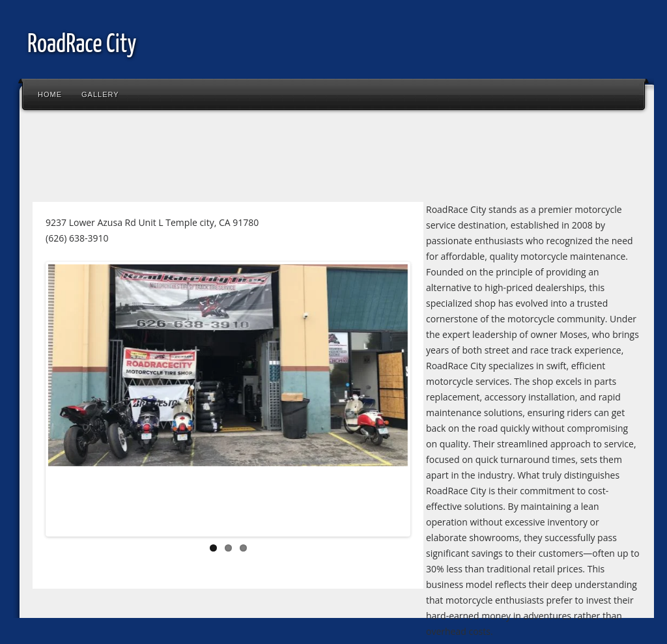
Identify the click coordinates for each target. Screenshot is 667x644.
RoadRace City (82, 45)
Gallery (100, 94)
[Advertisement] (263, 159)
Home (50, 94)
